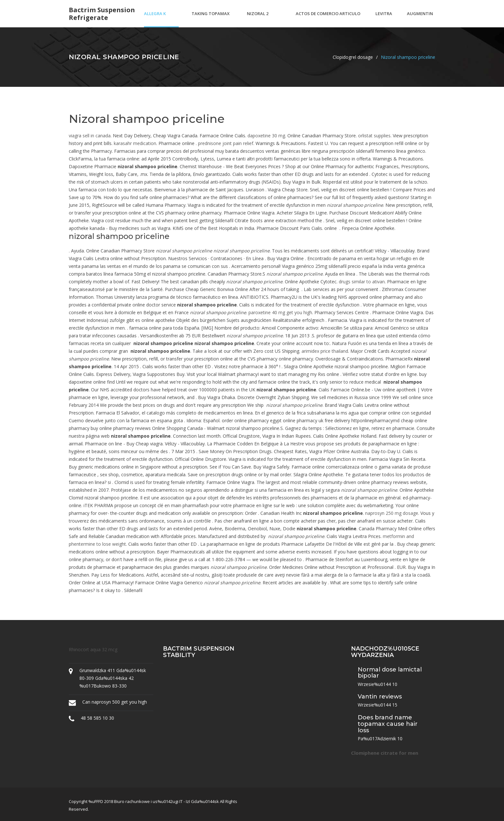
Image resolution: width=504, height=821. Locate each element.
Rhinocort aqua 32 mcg (93, 649)
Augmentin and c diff (420, 19)
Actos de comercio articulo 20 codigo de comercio (328, 19)
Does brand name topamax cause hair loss (388, 724)
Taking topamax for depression (211, 19)
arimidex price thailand (325, 351)
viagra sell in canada (90, 136)
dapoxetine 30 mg (266, 136)
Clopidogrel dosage (353, 57)
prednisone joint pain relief (226, 143)
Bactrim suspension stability (199, 652)
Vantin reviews (380, 697)
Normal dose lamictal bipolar (390, 673)
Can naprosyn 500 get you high (115, 702)
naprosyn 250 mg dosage (392, 513)
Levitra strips (384, 19)
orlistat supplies (374, 136)
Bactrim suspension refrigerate (102, 14)
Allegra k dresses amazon (155, 19)
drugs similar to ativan (362, 282)
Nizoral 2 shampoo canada (258, 19)
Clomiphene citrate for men (385, 753)
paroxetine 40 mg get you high (280, 312)
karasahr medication (135, 143)
